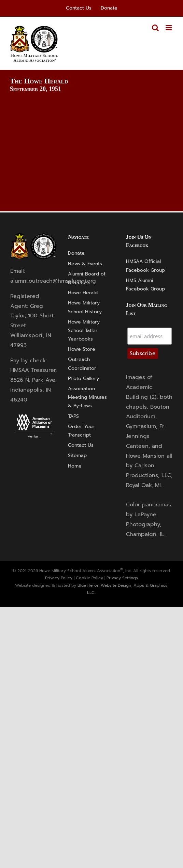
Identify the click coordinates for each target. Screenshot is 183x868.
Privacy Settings (122, 578)
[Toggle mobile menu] (169, 28)
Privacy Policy (59, 578)
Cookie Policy (89, 578)
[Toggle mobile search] (155, 28)
